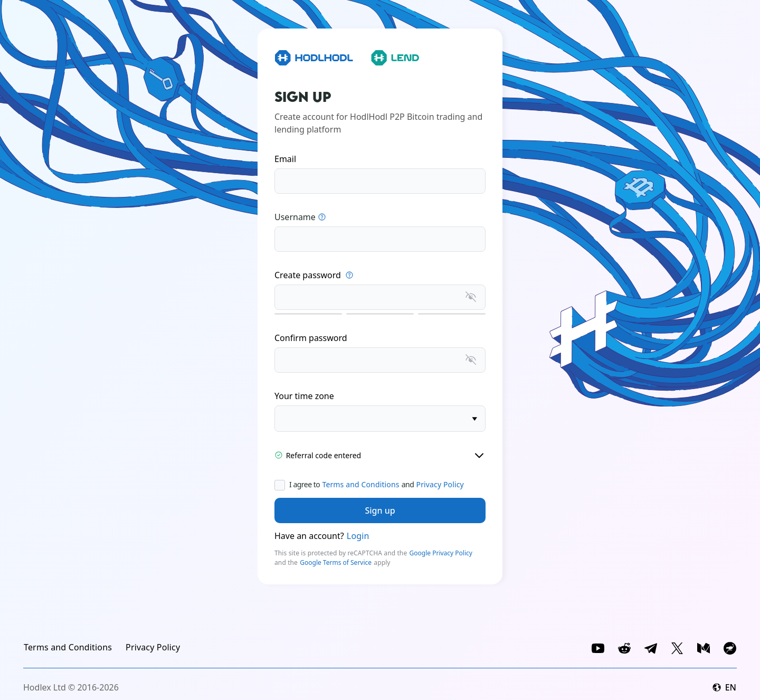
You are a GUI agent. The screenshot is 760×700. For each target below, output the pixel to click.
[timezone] (380, 419)
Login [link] (358, 536)
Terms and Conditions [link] (360, 484)
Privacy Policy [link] (440, 484)
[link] (68, 647)
